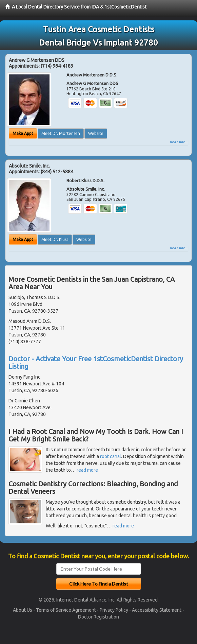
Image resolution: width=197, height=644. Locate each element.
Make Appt (23, 133)
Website (96, 133)
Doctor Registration (98, 617)
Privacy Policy (114, 610)
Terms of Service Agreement (66, 610)
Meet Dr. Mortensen (61, 133)
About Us (23, 610)
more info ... (179, 142)
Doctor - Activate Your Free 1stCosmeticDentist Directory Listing (96, 362)
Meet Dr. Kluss (55, 239)
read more (87, 470)
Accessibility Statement (157, 610)
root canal (111, 456)
